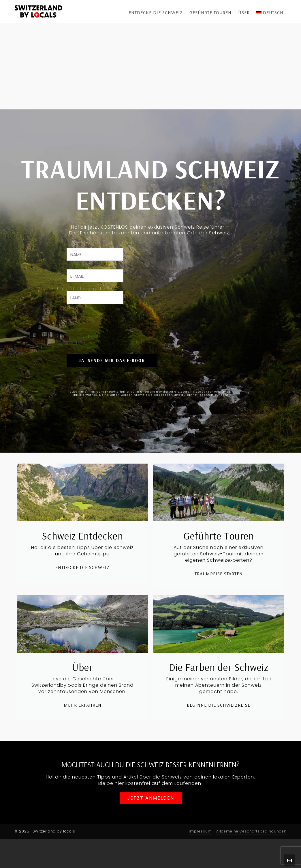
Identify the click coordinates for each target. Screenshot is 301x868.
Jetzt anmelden (150, 828)
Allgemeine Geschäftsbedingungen (251, 860)
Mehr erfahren (83, 736)
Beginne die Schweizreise (219, 736)
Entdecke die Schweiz (82, 598)
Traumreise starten (219, 605)
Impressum (200, 860)
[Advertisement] (150, 66)
